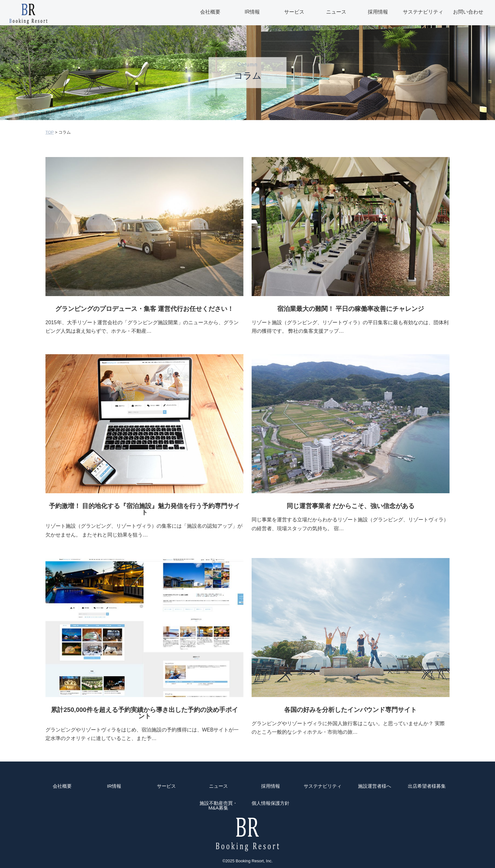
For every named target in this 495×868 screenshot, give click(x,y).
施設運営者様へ (375, 786)
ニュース (336, 12)
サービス (294, 12)
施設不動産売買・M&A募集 (218, 805)
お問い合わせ (468, 12)
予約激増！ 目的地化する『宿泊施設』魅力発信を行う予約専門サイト (145, 509)
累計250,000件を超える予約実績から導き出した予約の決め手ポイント (144, 713)
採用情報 (378, 12)
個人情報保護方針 (271, 803)
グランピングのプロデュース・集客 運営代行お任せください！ (145, 309)
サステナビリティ (423, 12)
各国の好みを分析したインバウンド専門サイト (350, 710)
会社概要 (210, 12)
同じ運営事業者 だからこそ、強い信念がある (351, 506)
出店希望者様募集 (427, 786)
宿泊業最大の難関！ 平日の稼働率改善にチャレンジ (351, 309)
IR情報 (252, 12)
